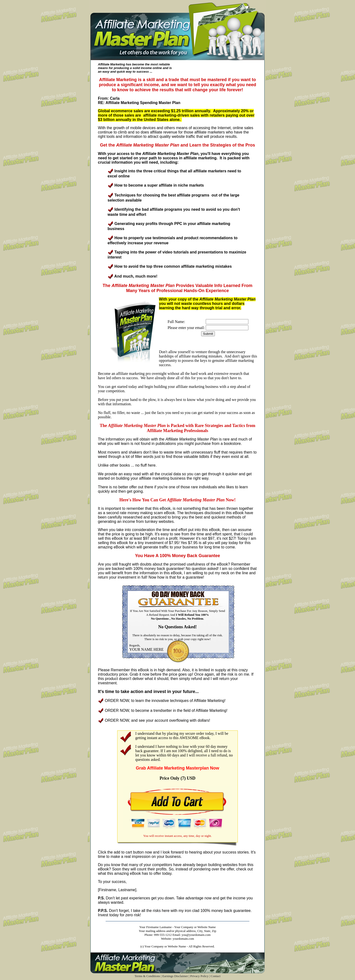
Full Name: (176, 322)
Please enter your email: (186, 328)
